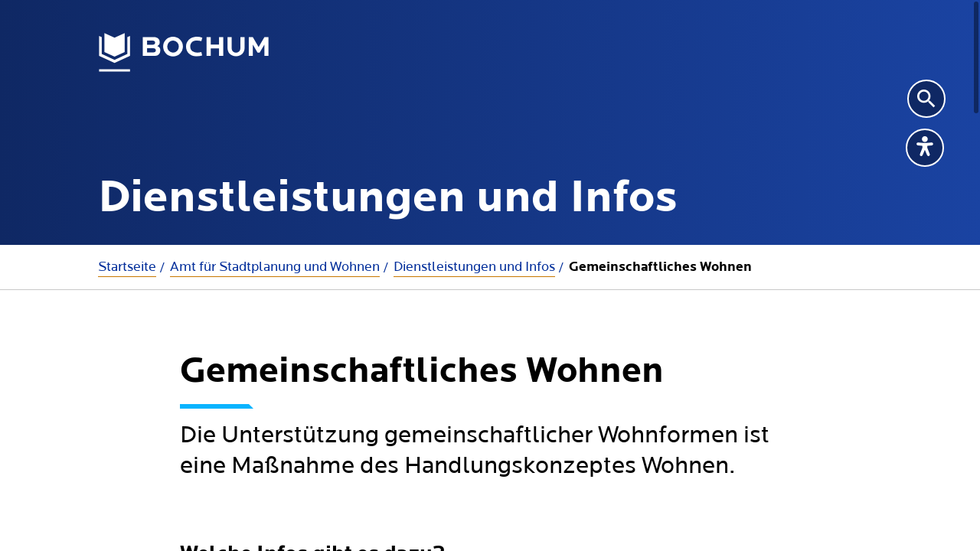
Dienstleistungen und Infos (474, 267)
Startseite (127, 267)
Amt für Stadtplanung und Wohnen (275, 267)
